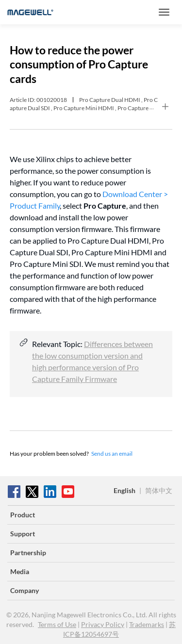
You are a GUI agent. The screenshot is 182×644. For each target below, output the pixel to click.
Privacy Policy (103, 624)
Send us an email (112, 453)
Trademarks (147, 624)
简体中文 (159, 490)
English (124, 490)
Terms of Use (57, 624)
